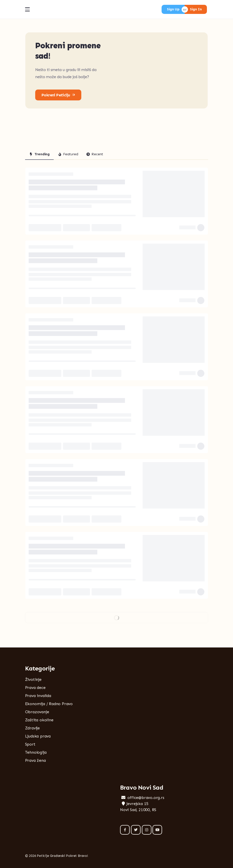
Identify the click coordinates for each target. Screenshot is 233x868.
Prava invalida (38, 696)
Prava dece (35, 688)
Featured (68, 154)
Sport (30, 744)
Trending (39, 154)
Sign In (196, 9)
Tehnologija (36, 752)
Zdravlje (32, 728)
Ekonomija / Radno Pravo (49, 704)
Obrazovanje (37, 712)
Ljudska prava (38, 736)
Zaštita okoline (39, 720)
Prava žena (35, 760)
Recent (95, 154)
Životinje (33, 679)
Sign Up (173, 9)
